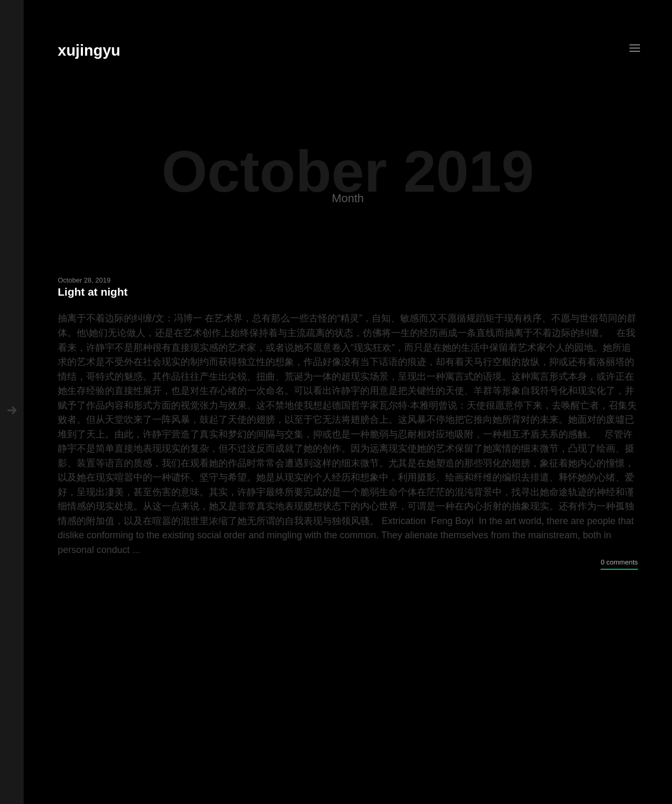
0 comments (619, 562)
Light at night (93, 292)
